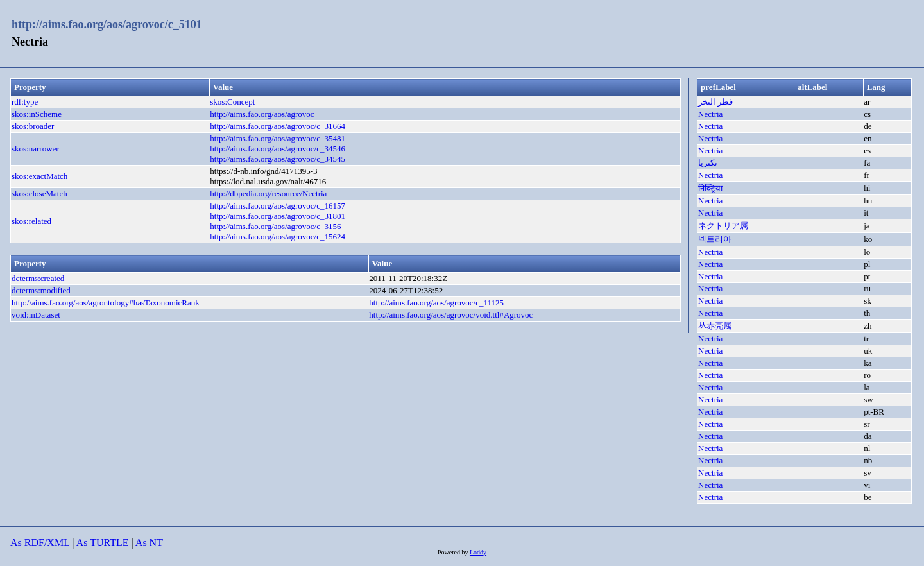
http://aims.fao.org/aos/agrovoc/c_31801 (278, 216)
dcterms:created (38, 278)
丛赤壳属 (715, 326)
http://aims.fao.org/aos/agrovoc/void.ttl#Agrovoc (451, 315)
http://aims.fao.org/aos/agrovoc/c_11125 (436, 303)
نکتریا (708, 163)
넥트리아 (715, 239)
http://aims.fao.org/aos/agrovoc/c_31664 (278, 126)
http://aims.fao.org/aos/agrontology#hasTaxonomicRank (106, 303)
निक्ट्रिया (710, 188)
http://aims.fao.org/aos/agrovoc (262, 114)
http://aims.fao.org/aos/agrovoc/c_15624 (278, 236)
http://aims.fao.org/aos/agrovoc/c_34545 (278, 159)
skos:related (31, 221)
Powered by (454, 552)
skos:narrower (35, 149)
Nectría (710, 150)
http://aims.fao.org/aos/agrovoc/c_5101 (107, 24)
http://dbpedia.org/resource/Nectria (268, 193)
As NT (149, 543)
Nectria (710, 114)
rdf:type (25, 102)
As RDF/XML (40, 543)
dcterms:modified (41, 290)
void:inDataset (36, 315)
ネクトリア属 (723, 226)
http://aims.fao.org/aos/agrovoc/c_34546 (278, 149)
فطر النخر (715, 102)
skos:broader (33, 126)
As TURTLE (103, 543)
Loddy (478, 552)
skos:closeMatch (39, 193)
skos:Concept (232, 102)
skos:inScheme (37, 114)
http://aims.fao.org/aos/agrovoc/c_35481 (278, 138)
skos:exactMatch (39, 176)
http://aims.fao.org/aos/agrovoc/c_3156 (275, 226)
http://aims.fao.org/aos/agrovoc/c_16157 (278, 206)
